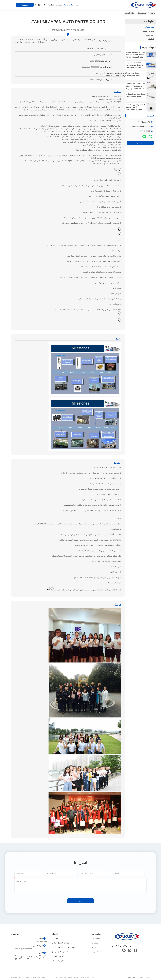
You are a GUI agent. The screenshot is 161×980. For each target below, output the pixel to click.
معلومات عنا (69, 5)
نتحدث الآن (140, 143)
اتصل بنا (51, 5)
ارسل (80, 901)
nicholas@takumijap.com (140, 127)
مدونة (94, 947)
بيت (77, 5)
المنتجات (59, 5)
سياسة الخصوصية (144, 977)
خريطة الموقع (133, 977)
